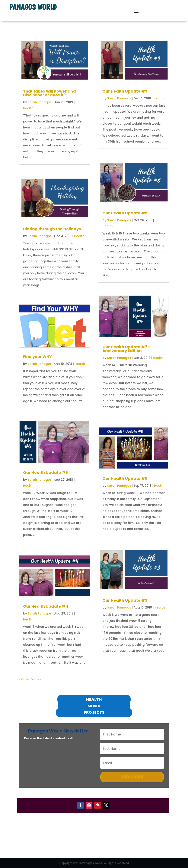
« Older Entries (30, 679)
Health (28, 108)
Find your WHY (37, 357)
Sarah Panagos (40, 102)
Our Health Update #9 (125, 91)
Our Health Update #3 (125, 600)
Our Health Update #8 (125, 213)
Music (94, 706)
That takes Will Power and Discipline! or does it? (49, 93)
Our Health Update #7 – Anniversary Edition (127, 349)
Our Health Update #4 (46, 606)
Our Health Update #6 (45, 472)
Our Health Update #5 (125, 478)
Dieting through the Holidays (52, 229)
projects (94, 712)
